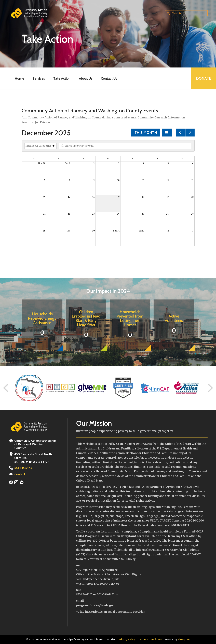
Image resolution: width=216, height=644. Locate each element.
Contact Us (109, 78)
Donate (204, 78)
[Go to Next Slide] (210, 388)
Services (39, 78)
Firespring (184, 639)
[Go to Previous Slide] (6, 388)
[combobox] (186, 13)
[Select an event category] (40, 146)
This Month (146, 133)
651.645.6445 (23, 468)
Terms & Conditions (150, 639)
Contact (20, 474)
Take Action (62, 78)
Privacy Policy (127, 639)
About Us (86, 78)
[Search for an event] (125, 146)
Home (19, 78)
